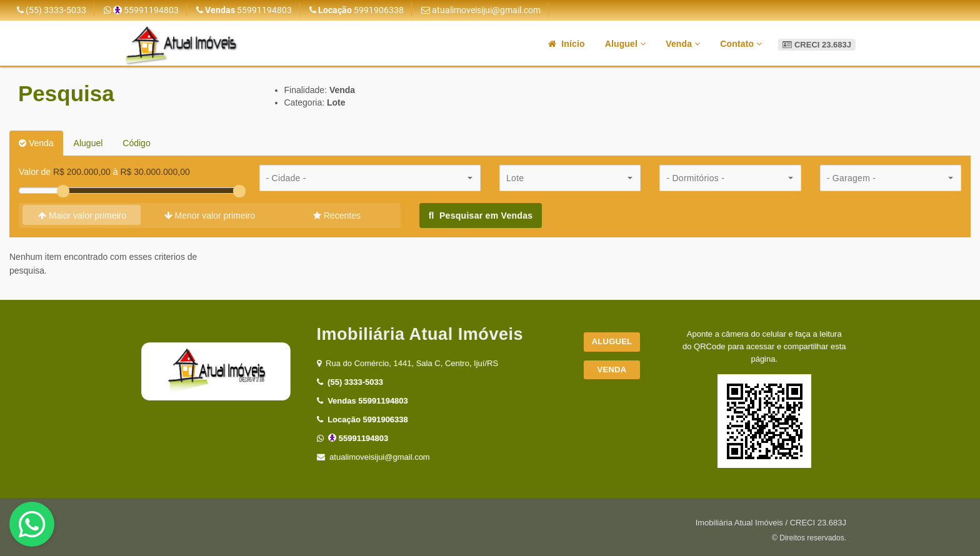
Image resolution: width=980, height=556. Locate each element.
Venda (683, 44)
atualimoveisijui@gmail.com (481, 10)
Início (567, 44)
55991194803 (141, 10)
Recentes (337, 216)
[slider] (63, 191)
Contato (741, 44)
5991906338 (357, 10)
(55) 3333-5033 (52, 10)
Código (136, 143)
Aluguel (625, 44)
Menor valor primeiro (210, 216)
